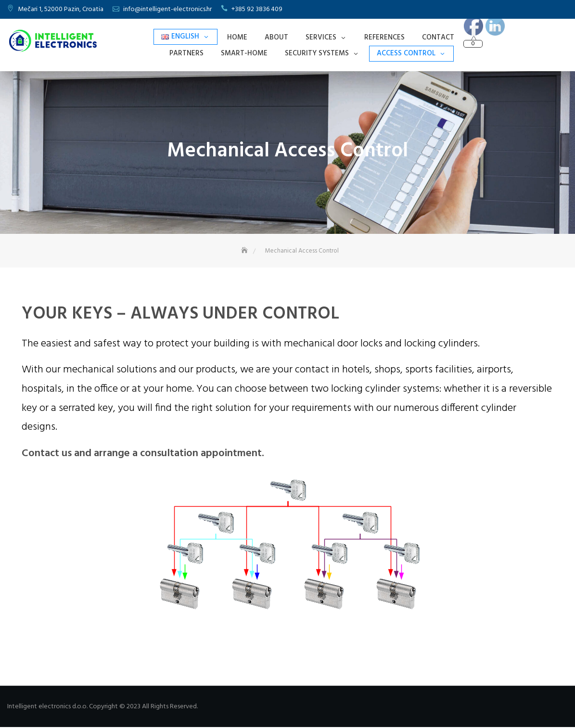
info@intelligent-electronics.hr (167, 9)
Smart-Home (244, 53)
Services (321, 38)
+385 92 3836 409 (257, 9)
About (276, 38)
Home (237, 38)
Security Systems (317, 53)
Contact (438, 38)
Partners (186, 53)
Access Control (406, 53)
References (384, 38)
